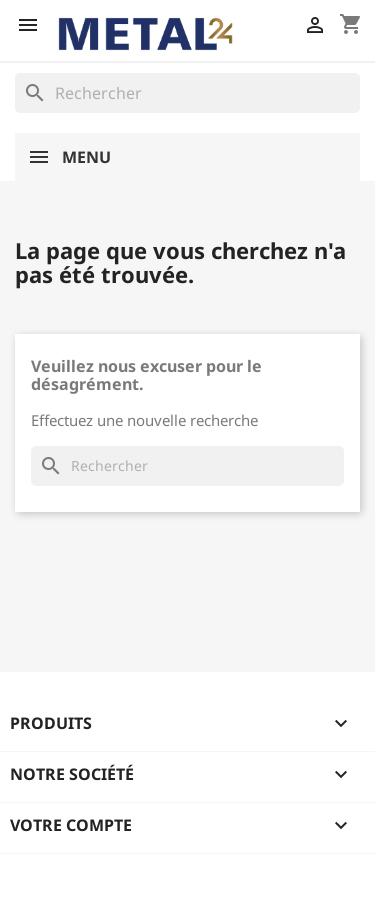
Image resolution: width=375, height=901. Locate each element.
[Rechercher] (187, 93)
